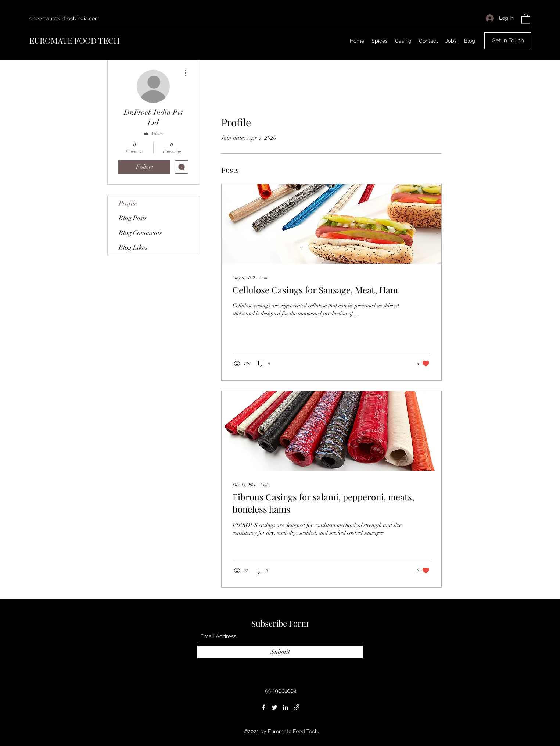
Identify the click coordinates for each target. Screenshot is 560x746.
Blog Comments (140, 233)
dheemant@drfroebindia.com (64, 18)
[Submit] (280, 652)
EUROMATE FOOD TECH (75, 40)
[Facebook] (263, 707)
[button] (526, 18)
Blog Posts (133, 218)
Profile (128, 203)
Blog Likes (133, 247)
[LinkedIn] (286, 707)
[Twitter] (274, 707)
